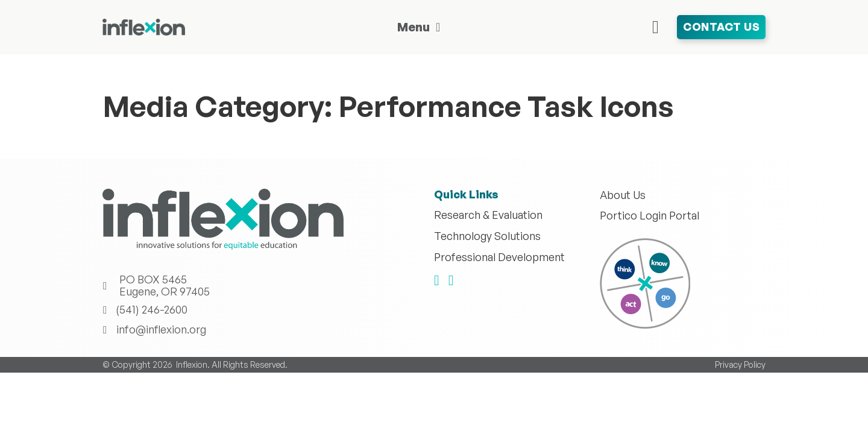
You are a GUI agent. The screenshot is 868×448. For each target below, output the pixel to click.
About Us (623, 195)
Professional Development (499, 257)
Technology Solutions (487, 236)
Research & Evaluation (488, 215)
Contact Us (721, 27)
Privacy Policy (740, 364)
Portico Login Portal (649, 216)
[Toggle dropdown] (438, 27)
